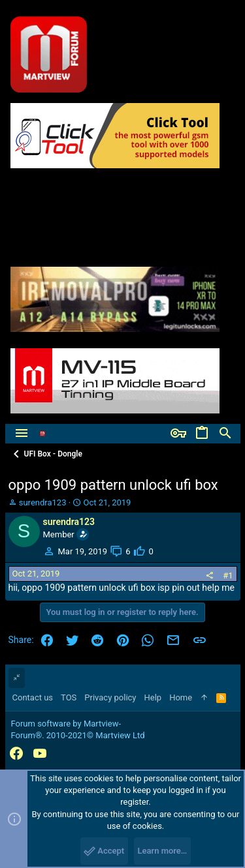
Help (153, 697)
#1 (228, 576)
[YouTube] (40, 754)
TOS (69, 697)
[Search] (225, 434)
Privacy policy (110, 697)
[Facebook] (16, 754)
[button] (22, 434)
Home (181, 697)
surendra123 (43, 502)
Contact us (33, 697)
